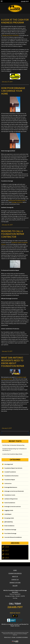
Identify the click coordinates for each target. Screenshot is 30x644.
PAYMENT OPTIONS (15, 583)
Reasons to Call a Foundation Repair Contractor (13, 234)
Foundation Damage (10, 530)
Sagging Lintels (9, 510)
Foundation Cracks (10, 495)
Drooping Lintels (9, 518)
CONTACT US (15, 579)
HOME (15, 570)
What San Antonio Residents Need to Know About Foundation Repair (13, 362)
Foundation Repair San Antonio (13, 468)
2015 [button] (7, 558)
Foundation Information (11, 476)
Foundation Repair (10, 480)
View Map (15, 598)
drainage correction (17, 202)
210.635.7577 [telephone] (25, 1)
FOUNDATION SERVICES (15, 573)
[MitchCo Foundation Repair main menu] (2, 1)
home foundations (10, 503)
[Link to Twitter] (14, 616)
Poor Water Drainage (10, 533)
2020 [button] (7, 547)
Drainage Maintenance (11, 487)
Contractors (8, 483)
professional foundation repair (17, 200)
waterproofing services (11, 499)
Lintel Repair (8, 514)
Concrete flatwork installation (13, 537)
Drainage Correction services (13, 506)
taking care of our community (10, 35)
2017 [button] (7, 550)
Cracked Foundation (10, 472)
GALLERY (15, 586)
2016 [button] (7, 554)
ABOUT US (15, 576)
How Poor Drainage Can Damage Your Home (13, 91)
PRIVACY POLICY (8, 637)
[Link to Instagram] (16, 616)
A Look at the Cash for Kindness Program (15, 21)
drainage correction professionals (14, 491)
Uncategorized (9, 464)
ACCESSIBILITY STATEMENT (22, 637)
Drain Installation (9, 526)
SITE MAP (13, 637)
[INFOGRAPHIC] (9, 522)
